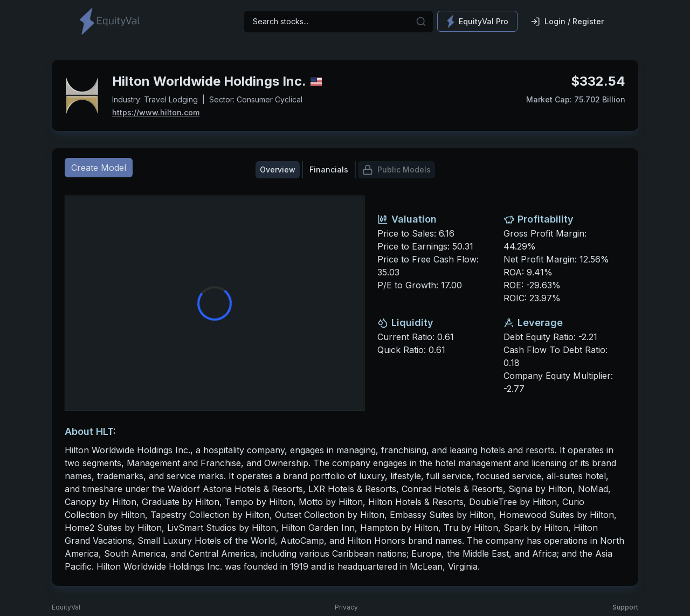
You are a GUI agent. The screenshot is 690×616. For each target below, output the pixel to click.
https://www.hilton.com (156, 112)
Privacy (346, 607)
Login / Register (567, 22)
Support (625, 607)
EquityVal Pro (477, 21)
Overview (278, 169)
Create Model (99, 168)
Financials (329, 169)
